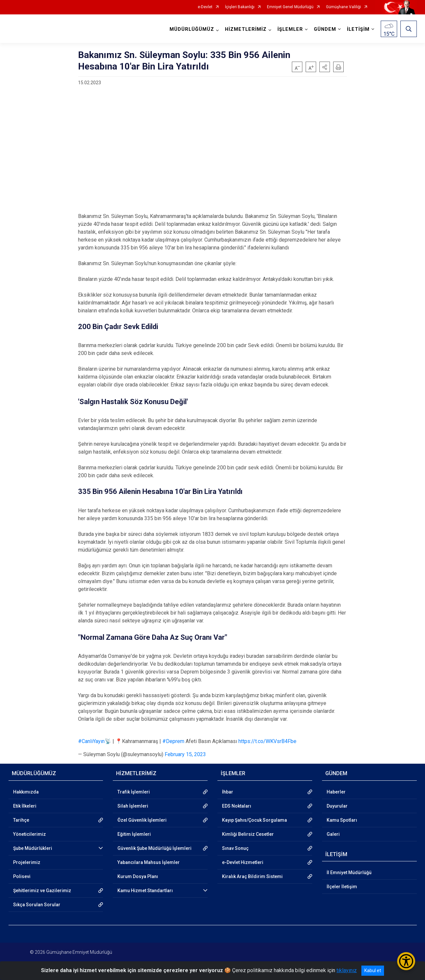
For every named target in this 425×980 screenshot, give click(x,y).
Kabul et (373, 970)
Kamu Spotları (342, 820)
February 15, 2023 (185, 754)
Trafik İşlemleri (134, 792)
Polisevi (22, 876)
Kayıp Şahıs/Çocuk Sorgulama (254, 820)
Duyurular (337, 806)
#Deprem (173, 741)
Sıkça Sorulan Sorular (37, 905)
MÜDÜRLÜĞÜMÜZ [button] (192, 29)
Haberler (336, 792)
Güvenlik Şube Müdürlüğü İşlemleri (154, 848)
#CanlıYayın (91, 741)
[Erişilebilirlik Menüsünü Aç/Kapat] (406, 961)
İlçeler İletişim (342, 887)
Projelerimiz (27, 862)
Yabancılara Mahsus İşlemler (149, 862)
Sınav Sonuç (235, 848)
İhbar (228, 792)
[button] (325, 67)
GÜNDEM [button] (325, 29)
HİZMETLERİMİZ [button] (246, 29)
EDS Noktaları (237, 806)
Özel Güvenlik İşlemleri (142, 820)
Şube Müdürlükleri (33, 848)
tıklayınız (347, 970)
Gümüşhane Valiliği (344, 7)
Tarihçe (21, 820)
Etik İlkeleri (25, 806)
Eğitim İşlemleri (134, 834)
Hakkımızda (26, 792)
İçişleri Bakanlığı (240, 7)
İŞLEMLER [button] (290, 29)
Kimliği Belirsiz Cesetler (248, 834)
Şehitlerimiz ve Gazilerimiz (42, 891)
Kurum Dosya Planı (138, 876)
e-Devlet (205, 7)
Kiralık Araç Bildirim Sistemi (252, 876)
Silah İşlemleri (133, 806)
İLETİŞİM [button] (358, 29)
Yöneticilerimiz (30, 834)
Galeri (333, 834)
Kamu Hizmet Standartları (145, 891)
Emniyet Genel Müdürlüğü (290, 7)
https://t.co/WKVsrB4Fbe (267, 741)
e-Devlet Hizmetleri (243, 862)
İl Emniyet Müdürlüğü (349, 872)
